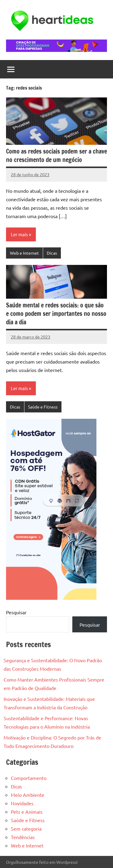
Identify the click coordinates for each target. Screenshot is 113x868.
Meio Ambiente (28, 795)
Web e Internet (24, 253)
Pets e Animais (27, 812)
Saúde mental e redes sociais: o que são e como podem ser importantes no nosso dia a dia (56, 314)
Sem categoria (26, 828)
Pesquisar (16, 612)
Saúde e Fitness (43, 407)
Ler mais (19, 234)
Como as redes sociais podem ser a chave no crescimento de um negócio (56, 156)
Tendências (23, 837)
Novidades (22, 803)
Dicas (52, 253)
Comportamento (29, 778)
